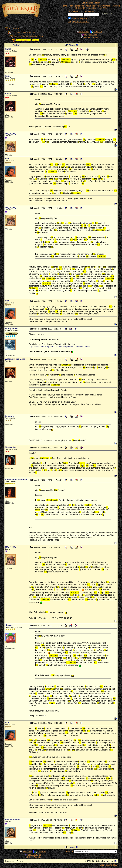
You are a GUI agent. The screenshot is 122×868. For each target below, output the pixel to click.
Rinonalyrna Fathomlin (16, 480)
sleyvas (9, 625)
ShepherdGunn (13, 820)
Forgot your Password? (78, 22)
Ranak (8, 49)
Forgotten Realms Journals (24, 32)
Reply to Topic (91, 35)
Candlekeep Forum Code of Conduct (73, 347)
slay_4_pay (11, 134)
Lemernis (10, 416)
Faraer (8, 76)
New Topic (84, 32)
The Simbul (11, 447)
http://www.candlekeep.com (41, 347)
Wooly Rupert (12, 328)
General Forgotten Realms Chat (29, 36)
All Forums (14, 28)
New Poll (98, 32)
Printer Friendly (91, 37)
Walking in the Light (15, 359)
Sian (7, 159)
